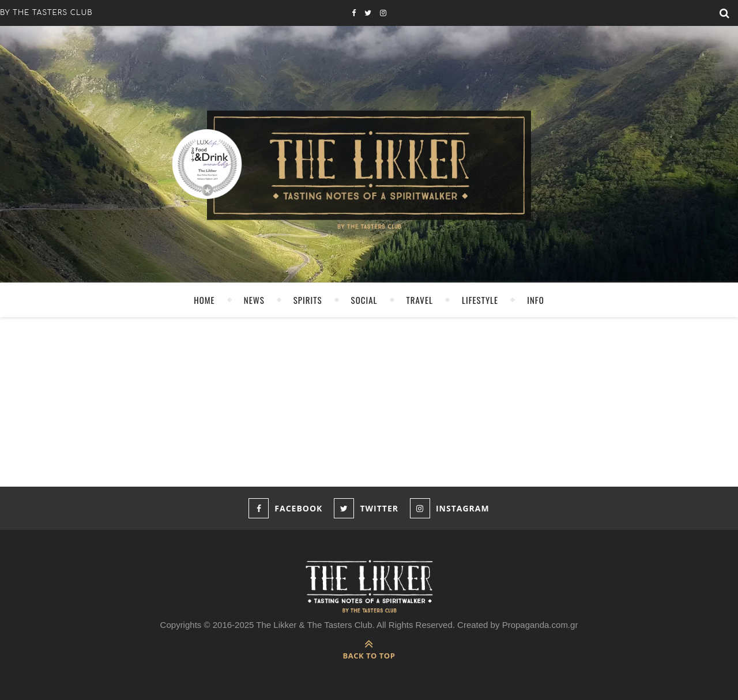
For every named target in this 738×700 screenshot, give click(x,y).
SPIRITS (308, 300)
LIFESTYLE (480, 300)
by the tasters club (46, 13)
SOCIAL (364, 300)
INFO (536, 300)
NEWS (254, 300)
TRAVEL (420, 300)
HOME (204, 300)
